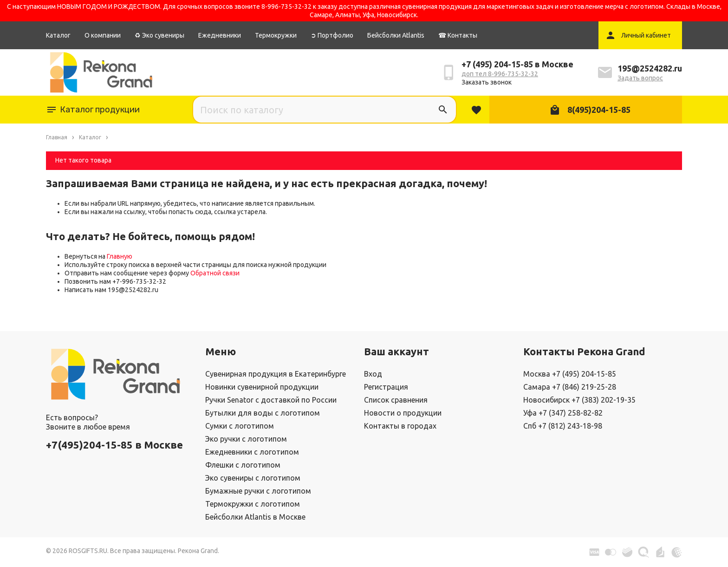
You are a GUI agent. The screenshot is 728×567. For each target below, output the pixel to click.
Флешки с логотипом (243, 465)
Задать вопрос (640, 78)
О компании (103, 35)
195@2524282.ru (650, 68)
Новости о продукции (403, 413)
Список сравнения (396, 400)
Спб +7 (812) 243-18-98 (563, 426)
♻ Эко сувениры (159, 35)
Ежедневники (220, 35)
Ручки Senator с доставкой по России (271, 400)
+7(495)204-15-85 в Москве (114, 445)
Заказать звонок (487, 82)
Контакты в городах (400, 426)
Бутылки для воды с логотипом (263, 413)
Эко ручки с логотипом (246, 439)
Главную (120, 256)
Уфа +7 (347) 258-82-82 (563, 413)
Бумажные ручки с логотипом (258, 491)
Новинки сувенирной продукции (262, 387)
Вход (373, 374)
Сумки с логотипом (240, 426)
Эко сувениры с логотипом (253, 478)
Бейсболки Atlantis (396, 35)
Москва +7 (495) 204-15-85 (570, 374)
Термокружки (276, 35)
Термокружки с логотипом (253, 504)
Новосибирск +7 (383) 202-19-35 (579, 400)
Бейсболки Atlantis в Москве (255, 517)
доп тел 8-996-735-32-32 (500, 74)
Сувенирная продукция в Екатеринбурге (276, 374)
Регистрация (386, 387)
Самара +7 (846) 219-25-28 (570, 387)
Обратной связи (215, 273)
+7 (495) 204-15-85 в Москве (517, 64)
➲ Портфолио (332, 35)
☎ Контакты (458, 35)
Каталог (58, 35)
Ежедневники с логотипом (252, 452)
